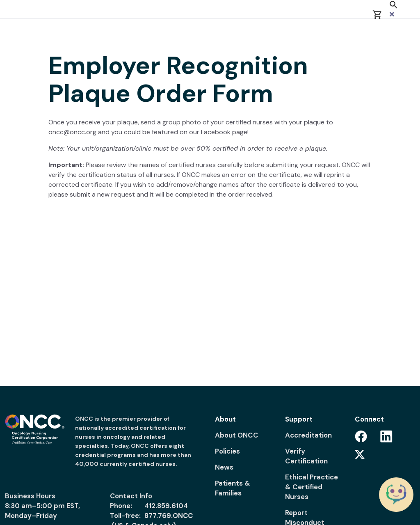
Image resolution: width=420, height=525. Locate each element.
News (224, 467)
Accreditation (308, 435)
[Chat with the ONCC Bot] (396, 495)
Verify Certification (306, 456)
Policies (227, 451)
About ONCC (237, 435)
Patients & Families (233, 488)
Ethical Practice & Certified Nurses (312, 487)
